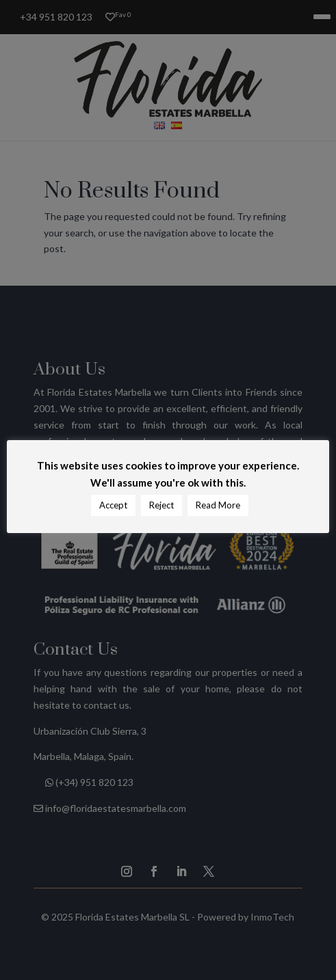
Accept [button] (113, 505)
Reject (161, 505)
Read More (218, 505)
